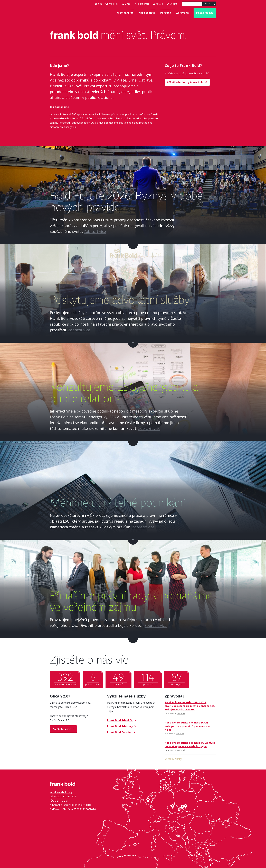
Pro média (112, 4)
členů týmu (177, 678)
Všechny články (173, 759)
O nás (126, 4)
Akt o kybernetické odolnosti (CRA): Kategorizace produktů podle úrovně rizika (187, 726)
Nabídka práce (142, 4)
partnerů (118, 678)
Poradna (166, 13)
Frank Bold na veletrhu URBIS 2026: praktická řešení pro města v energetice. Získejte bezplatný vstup (190, 706)
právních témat (93, 678)
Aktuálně (181, 713)
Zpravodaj (183, 13)
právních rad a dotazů (65, 678)
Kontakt (158, 4)
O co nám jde (125, 13)
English (98, 4)
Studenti (172, 4)
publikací (148, 678)
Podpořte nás (205, 13)
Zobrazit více (95, 231)
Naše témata (147, 13)
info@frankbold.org (61, 792)
